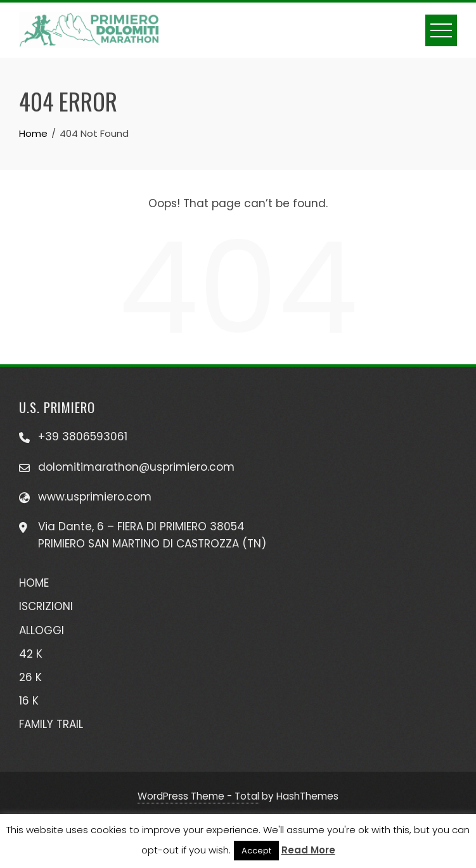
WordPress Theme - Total (198, 796)
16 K (29, 701)
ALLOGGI (42, 630)
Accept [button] (256, 851)
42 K (31, 654)
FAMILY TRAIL (51, 724)
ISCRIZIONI (46, 606)
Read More (308, 850)
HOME (34, 583)
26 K (30, 677)
